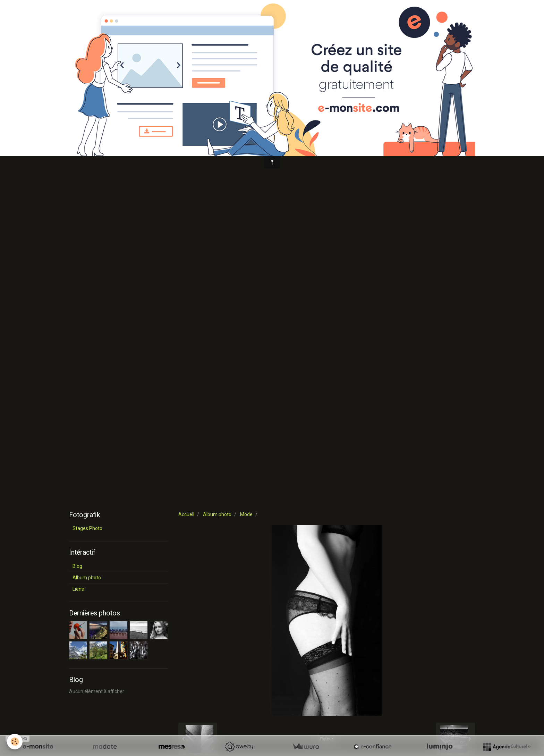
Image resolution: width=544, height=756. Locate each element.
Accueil (186, 514)
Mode (246, 514)
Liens (78, 589)
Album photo (217, 514)
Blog (77, 566)
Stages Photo (87, 528)
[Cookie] (15, 742)
